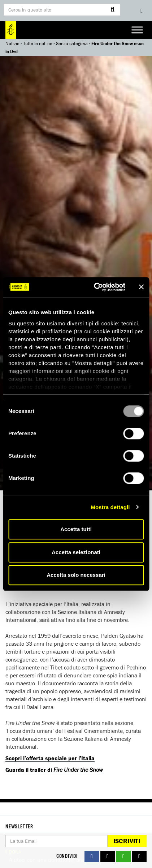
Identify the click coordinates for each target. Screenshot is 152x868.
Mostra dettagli (110, 507)
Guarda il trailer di (54, 770)
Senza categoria (72, 43)
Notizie (12, 43)
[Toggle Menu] (137, 30)
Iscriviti (127, 841)
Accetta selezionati (76, 552)
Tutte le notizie (38, 43)
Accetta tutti (76, 529)
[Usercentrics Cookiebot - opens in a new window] (95, 287)
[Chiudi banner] (141, 287)
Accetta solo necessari (76, 575)
